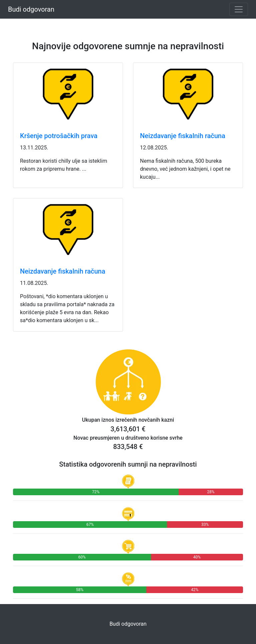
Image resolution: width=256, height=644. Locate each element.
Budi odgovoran (31, 9)
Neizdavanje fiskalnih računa (183, 136)
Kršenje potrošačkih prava (59, 136)
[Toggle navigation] (239, 9)
